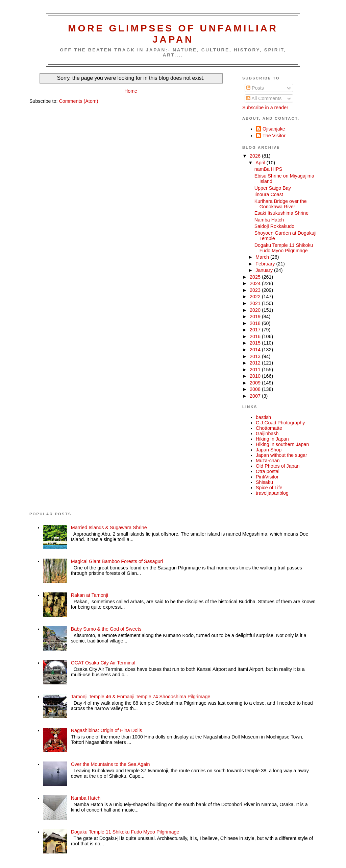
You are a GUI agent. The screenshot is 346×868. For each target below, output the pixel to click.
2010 (256, 376)
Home (131, 91)
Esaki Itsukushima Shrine (282, 213)
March (263, 257)
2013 (256, 356)
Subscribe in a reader (265, 108)
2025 (256, 277)
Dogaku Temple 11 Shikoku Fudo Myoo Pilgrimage (284, 248)
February (266, 264)
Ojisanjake (274, 129)
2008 (256, 389)
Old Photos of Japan (278, 466)
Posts (255, 88)
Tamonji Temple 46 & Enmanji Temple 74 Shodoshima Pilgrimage (141, 697)
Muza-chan (268, 461)
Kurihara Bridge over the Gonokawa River (281, 204)
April (261, 163)
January (265, 270)
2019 (256, 316)
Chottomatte (269, 428)
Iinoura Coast (269, 194)
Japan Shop (269, 450)
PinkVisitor (267, 477)
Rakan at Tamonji (90, 595)
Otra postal (268, 471)
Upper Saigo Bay (273, 188)
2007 (256, 396)
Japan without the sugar (281, 455)
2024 (256, 283)
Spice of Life (269, 488)
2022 (256, 297)
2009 (256, 383)
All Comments (264, 98)
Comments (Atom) (78, 101)
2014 (256, 350)
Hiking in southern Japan (282, 444)
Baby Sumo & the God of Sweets (106, 629)
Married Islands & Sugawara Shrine (109, 527)
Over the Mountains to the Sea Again (110, 764)
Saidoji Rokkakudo (274, 226)
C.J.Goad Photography (280, 423)
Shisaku (264, 482)
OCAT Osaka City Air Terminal (103, 663)
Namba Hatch (269, 220)
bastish (263, 417)
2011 (256, 370)
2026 (256, 156)
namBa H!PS (268, 169)
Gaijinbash (267, 433)
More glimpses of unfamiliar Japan (173, 34)
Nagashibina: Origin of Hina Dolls (107, 730)
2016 (256, 336)
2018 (256, 323)
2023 (256, 290)
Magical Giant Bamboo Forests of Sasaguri (117, 561)
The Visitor (274, 136)
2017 (256, 330)
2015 (256, 343)
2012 (256, 363)
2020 (256, 310)
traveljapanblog (272, 493)
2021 (256, 303)
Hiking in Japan (272, 439)
